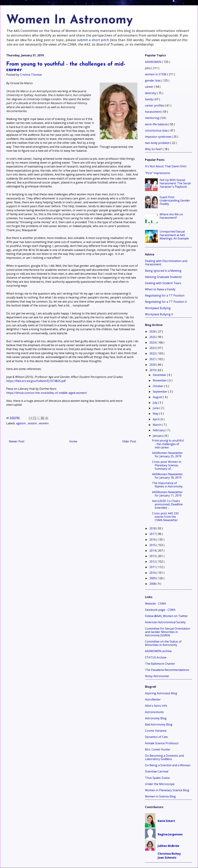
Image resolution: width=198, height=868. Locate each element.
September (160, 392)
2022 (153, 353)
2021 (153, 359)
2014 (153, 551)
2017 (153, 534)
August (158, 397)
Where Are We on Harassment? (171, 216)
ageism (21, 423)
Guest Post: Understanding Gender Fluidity (175, 200)
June (156, 408)
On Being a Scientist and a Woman (168, 765)
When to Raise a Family (160, 289)
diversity (151, 93)
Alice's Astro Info (156, 706)
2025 (153, 337)
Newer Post (17, 441)
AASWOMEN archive (158, 651)
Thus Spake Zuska (157, 778)
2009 (153, 578)
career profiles (155, 105)
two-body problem (158, 143)
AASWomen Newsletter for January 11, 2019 (167, 494)
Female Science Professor (162, 743)
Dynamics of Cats (156, 737)
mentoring (152, 118)
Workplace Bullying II (159, 314)
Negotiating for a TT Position (165, 295)
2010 (153, 573)
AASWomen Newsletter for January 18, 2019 (167, 476)
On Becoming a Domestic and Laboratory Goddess (164, 757)
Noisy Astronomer (157, 676)
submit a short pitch (93, 40)
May (156, 414)
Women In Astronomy (69, 20)
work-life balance (157, 124)
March (157, 425)
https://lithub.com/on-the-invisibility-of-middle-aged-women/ (47, 393)
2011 (153, 567)
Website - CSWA (155, 604)
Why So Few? (154, 149)
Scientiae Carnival (157, 771)
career (150, 87)
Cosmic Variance (156, 731)
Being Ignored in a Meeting (163, 271)
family (149, 99)
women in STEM (156, 74)
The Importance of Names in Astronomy (167, 485)
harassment (153, 112)
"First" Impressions (158, 173)
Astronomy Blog (156, 718)
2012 (153, 562)
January (158, 436)
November (160, 380)
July (155, 403)
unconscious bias (157, 130)
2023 (153, 348)
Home (73, 441)
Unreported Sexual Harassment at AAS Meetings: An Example (174, 235)
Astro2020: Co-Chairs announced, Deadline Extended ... (167, 504)
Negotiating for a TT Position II (166, 302)
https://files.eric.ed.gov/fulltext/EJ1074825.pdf (36, 381)
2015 (153, 545)
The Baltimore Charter (160, 664)
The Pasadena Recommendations (167, 670)
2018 (153, 528)
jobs (148, 68)
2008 (153, 584)
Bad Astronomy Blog (159, 724)
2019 (153, 370)
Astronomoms (154, 712)
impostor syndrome (158, 137)
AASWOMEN (154, 62)
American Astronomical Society (165, 622)
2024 (153, 342)
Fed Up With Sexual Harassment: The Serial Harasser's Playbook (175, 183)
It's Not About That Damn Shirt (166, 166)
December (160, 375)
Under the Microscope (160, 784)
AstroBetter (153, 699)
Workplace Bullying (158, 308)
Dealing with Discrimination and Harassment (166, 263)
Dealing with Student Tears (163, 283)
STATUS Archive (156, 657)
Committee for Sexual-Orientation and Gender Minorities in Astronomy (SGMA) (168, 632)
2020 (153, 365)
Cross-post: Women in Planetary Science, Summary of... (167, 465)
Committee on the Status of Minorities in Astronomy (163, 643)
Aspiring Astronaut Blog (161, 693)
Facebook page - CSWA (160, 610)
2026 (153, 331)
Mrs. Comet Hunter (158, 749)
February (159, 430)
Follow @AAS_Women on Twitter (166, 616)
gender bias (153, 80)
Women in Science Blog (160, 796)
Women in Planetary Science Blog (167, 790)
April (156, 419)
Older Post (129, 441)
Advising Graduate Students (163, 277)
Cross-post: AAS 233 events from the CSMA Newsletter (165, 517)
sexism (33, 423)
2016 (153, 540)
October (158, 386)
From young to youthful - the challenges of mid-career (168, 444)
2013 (153, 556)
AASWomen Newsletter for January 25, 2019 (167, 455)
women (44, 423)
